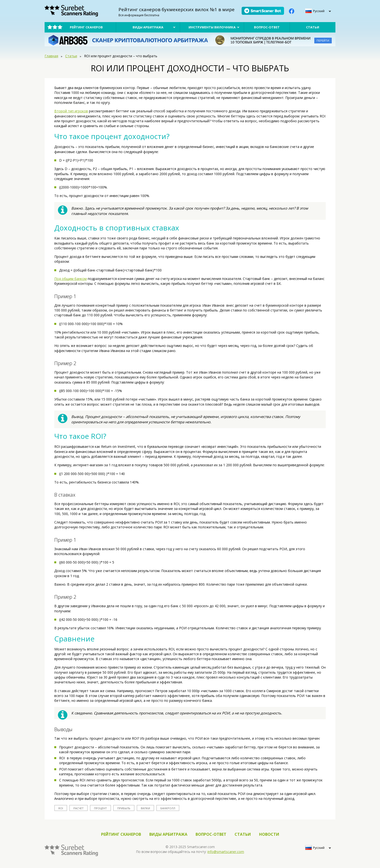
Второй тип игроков (71, 111)
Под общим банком (71, 279)
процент (100, 808)
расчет (79, 808)
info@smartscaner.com (226, 852)
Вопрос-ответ (267, 27)
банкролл (168, 808)
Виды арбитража (148, 27)
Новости (269, 834)
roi (61, 808)
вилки (145, 808)
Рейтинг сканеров (86, 27)
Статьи (313, 27)
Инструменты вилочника (212, 27)
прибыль (124, 808)
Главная (51, 56)
